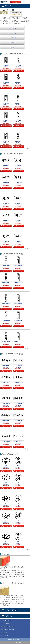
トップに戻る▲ (26, 149)
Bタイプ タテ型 (12, 38)
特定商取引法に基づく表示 (8, 626)
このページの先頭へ (16, 642)
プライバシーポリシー (7, 620)
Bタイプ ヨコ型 (12, 43)
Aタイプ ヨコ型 (12, 33)
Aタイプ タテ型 (12, 28)
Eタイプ (12, 48)
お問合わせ (4, 633)
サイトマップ (5, 636)
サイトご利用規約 (6, 623)
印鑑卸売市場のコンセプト (8, 630)
